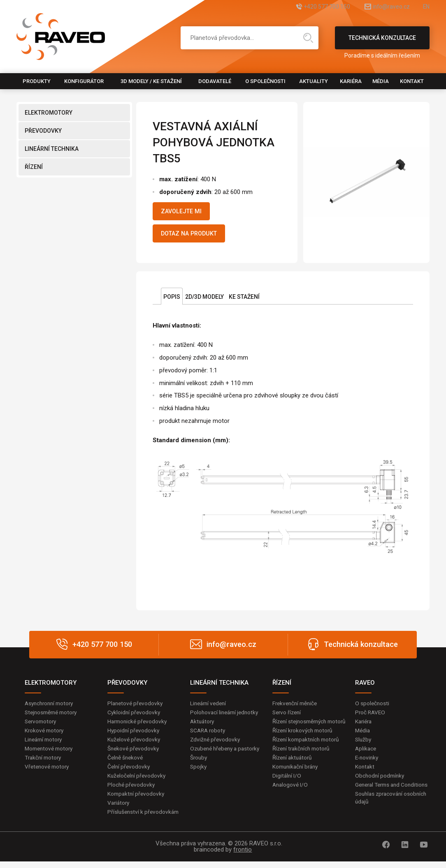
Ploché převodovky (132, 790)
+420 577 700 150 (308, 7)
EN (426, 7)
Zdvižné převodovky (216, 744)
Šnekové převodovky (134, 753)
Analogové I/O (291, 798)
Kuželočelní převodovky (138, 781)
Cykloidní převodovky (135, 716)
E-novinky (368, 762)
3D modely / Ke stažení (151, 81)
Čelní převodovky (129, 772)
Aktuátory (203, 725)
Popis (172, 300)
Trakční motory (44, 762)
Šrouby (199, 771)
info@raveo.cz (382, 7)
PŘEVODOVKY (43, 131)
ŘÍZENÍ (34, 167)
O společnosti (265, 81)
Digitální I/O (287, 789)
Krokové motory (45, 734)
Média (381, 81)
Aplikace (366, 753)
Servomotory (42, 725)
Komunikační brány (297, 780)
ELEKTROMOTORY (49, 113)
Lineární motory (45, 744)
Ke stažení (244, 300)
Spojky (199, 780)
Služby (364, 744)
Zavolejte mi (185, 212)
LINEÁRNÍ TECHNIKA (52, 149)
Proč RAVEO (371, 716)
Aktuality (314, 81)
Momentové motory (51, 753)
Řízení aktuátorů (294, 771)
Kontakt (412, 81)
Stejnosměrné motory (53, 716)
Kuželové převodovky (135, 744)
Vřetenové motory (48, 772)
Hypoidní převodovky (134, 734)
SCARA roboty (209, 734)
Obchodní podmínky (381, 781)
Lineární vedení (210, 706)
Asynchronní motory (51, 706)
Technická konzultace (382, 42)
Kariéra (351, 81)
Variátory (119, 809)
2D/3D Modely (204, 300)
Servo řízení (288, 716)
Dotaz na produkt (194, 236)
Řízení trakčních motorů (303, 761)
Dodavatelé (215, 81)
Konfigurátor (84, 81)
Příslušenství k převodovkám (144, 818)
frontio (243, 856)
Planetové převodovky (136, 706)
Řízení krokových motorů (304, 743)
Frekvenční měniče (296, 706)
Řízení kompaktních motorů (308, 752)
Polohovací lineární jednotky (226, 716)
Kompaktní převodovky (137, 799)
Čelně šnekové (126, 762)
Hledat (308, 38)
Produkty (37, 81)
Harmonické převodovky (139, 725)
